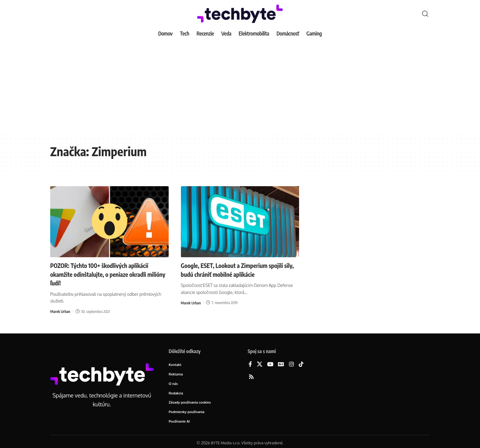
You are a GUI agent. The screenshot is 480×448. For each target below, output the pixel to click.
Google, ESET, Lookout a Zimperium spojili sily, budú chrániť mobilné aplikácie (239, 270)
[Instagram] (291, 365)
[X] (260, 365)
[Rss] (251, 377)
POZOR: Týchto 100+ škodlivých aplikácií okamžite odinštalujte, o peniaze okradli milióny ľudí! (106, 274)
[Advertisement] (240, 86)
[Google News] (281, 365)
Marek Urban (61, 311)
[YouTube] (270, 365)
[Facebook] (250, 365)
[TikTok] (301, 365)
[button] (425, 14)
